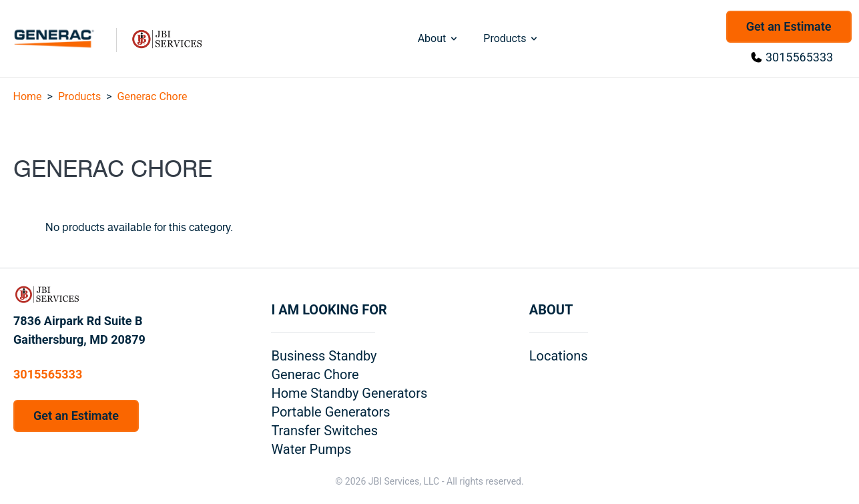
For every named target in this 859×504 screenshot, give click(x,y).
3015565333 (799, 57)
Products (511, 38)
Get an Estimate (789, 26)
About (439, 38)
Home (28, 96)
